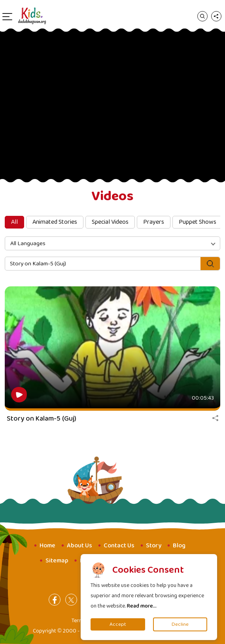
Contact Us (119, 546)
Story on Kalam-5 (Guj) (42, 419)
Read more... (142, 606)
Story (154, 546)
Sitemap (57, 561)
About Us (79, 546)
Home (47, 546)
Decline (180, 624)
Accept (118, 624)
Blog (179, 546)
